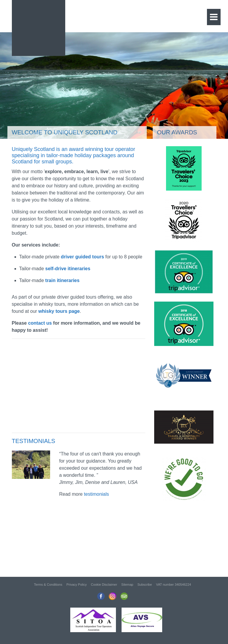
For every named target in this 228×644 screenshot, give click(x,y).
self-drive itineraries (68, 269)
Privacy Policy (76, 585)
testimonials (96, 494)
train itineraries (63, 280)
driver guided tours (82, 257)
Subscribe (145, 585)
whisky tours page (59, 311)
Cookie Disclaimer (104, 585)
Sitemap (127, 585)
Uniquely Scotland (39, 26)
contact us (40, 323)
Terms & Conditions (48, 585)
